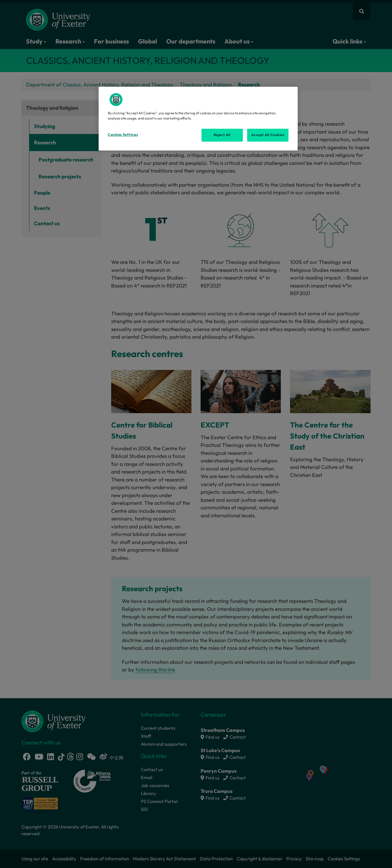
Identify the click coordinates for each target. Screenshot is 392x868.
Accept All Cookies (268, 135)
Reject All (222, 135)
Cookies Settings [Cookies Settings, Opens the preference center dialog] (123, 135)
